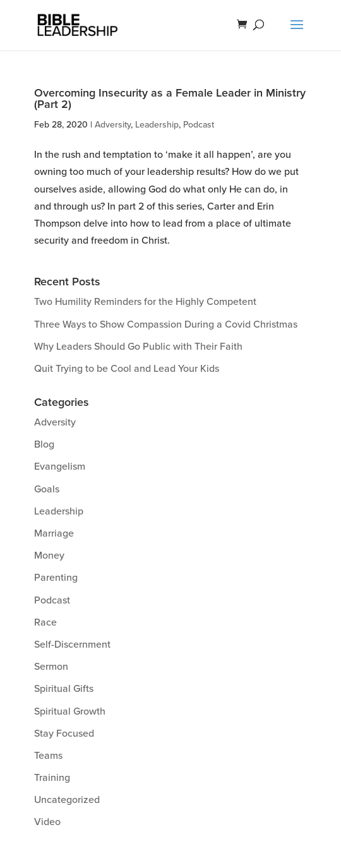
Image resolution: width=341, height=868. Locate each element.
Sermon (51, 667)
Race (45, 622)
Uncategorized (67, 800)
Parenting (56, 578)
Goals (47, 489)
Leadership (157, 125)
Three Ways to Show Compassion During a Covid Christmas (166, 324)
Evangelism (60, 467)
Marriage (54, 533)
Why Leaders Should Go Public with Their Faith (138, 347)
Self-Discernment (72, 645)
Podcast (199, 125)
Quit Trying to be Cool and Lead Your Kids (127, 369)
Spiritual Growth (70, 711)
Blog (44, 444)
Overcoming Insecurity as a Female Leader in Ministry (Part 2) (170, 98)
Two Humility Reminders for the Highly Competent (145, 302)
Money (49, 556)
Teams (48, 756)
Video (47, 822)
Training (52, 778)
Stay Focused (64, 734)
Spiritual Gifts (64, 689)
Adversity (113, 125)
